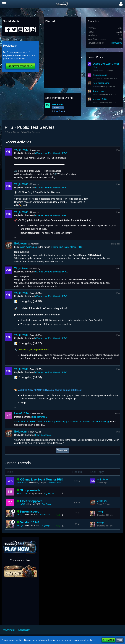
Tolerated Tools (55, 483)
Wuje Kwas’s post (29, 247)
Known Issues (99, 91)
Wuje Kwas (97, 70)
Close (120, 640)
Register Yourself (20, 66)
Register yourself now (15, 55)
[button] (4, 4)
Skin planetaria (100, 75)
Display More (62, 450)
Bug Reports (49, 493)
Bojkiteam (97, 86)
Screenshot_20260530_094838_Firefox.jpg (88, 422)
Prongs (96, 94)
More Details (108, 640)
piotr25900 (117, 43)
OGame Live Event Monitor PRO (51, 153)
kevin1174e (97, 78)
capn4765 (21, 504)
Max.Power (57, 104)
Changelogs (45, 526)
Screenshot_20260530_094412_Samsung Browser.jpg (41, 422)
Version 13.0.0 (100, 99)
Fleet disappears (101, 83)
